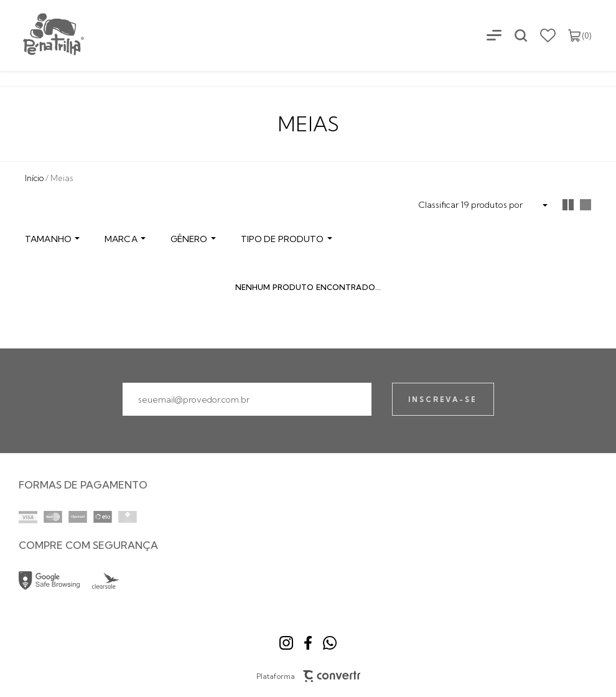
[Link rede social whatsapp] (330, 643)
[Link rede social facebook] (308, 643)
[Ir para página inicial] (34, 178)
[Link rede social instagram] (286, 643)
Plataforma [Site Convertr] (308, 676)
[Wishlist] (548, 35)
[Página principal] (43, 35)
